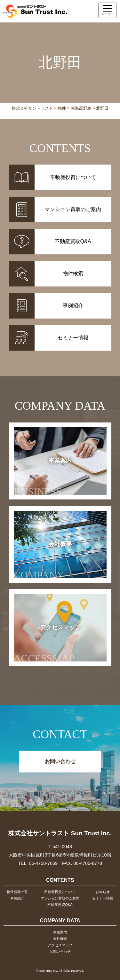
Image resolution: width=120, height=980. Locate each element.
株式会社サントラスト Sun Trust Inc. (60, 833)
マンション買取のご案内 (60, 898)
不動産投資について (60, 892)
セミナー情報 (103, 898)
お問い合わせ (60, 761)
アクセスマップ (47, 644)
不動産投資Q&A (60, 905)
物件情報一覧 (17, 892)
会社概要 (43, 561)
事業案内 (43, 477)
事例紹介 (17, 898)
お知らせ (103, 892)
